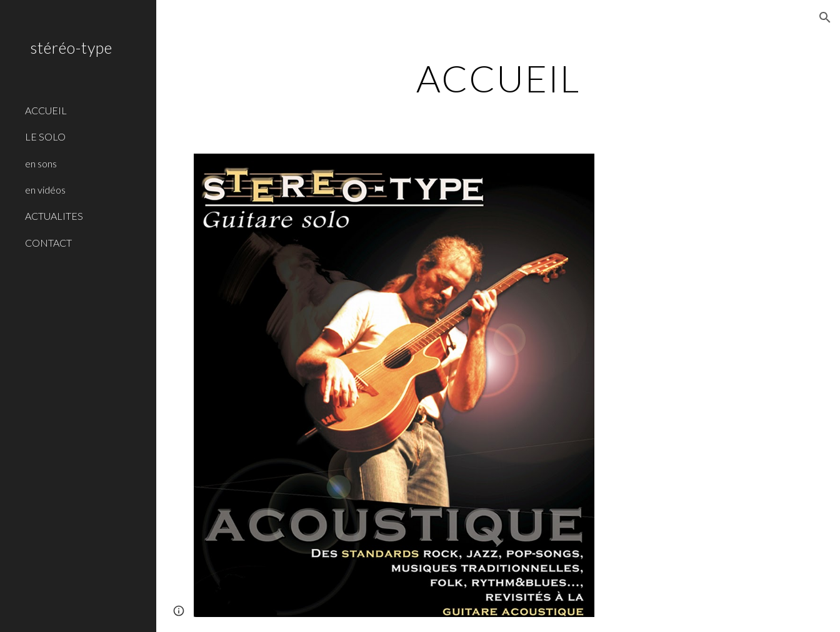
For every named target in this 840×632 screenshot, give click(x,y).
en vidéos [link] (45, 190)
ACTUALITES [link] (54, 216)
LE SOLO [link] (45, 136)
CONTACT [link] (48, 243)
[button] (825, 17)
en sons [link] (41, 163)
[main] (498, 78)
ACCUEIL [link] (46, 110)
